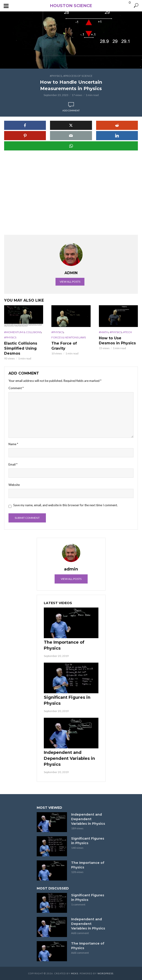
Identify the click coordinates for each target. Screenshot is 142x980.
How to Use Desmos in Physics (117, 341)
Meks (75, 973)
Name (13, 444)
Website (14, 485)
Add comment (71, 110)
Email (13, 464)
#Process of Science (78, 76)
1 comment (78, 904)
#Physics (56, 76)
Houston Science (71, 6)
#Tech (128, 332)
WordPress (105, 973)
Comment (16, 388)
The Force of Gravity (64, 346)
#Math (104, 332)
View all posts (70, 282)
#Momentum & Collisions (23, 332)
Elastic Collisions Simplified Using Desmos (21, 348)
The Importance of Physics (64, 645)
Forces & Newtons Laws (69, 337)
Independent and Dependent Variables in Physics (69, 758)
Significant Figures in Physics (67, 700)
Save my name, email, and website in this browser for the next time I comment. (65, 505)
